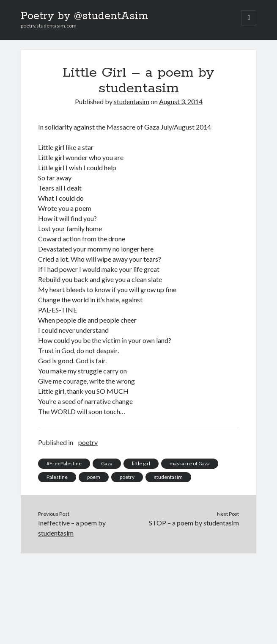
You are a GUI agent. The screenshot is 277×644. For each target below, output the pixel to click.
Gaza (107, 463)
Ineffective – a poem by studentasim (72, 528)
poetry (88, 442)
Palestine (57, 477)
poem (94, 477)
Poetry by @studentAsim (85, 16)
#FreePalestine (64, 463)
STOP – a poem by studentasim (194, 523)
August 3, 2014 (181, 101)
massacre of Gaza (190, 463)
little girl (141, 463)
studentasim (132, 101)
